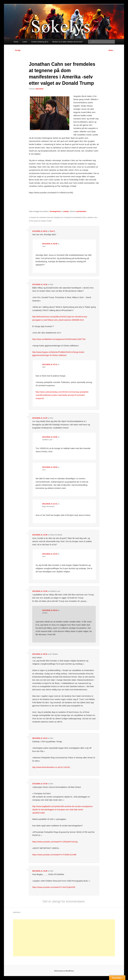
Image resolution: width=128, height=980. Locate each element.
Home (16, 42)
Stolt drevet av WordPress (64, 971)
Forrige (17, 50)
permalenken (81, 211)
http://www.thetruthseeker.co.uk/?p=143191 (51, 767)
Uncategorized (55, 211)
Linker (25, 42)
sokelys (66, 211)
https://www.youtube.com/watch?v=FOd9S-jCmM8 (54, 855)
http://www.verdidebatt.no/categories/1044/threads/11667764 (59, 339)
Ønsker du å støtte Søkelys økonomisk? (67, 42)
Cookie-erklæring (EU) (40, 42)
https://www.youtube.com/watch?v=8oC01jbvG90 (54, 887)
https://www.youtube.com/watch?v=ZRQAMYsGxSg (55, 842)
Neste (112, 50)
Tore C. (52, 231)
